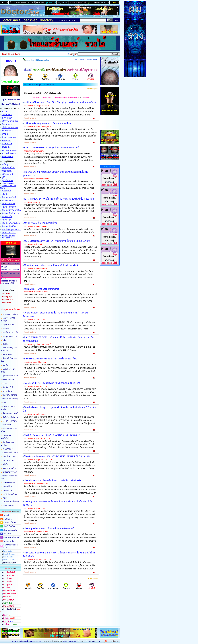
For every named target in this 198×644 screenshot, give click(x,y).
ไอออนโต (7, 534)
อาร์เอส (16, 264)
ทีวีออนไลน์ (7, 171)
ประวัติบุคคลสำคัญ (10, 399)
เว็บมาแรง (76, 78)
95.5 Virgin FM (8, 235)
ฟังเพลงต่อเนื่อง (9, 233)
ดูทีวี (3, 177)
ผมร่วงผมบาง (7, 118)
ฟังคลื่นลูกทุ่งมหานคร (11, 229)
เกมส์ (4, 498)
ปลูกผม (5, 134)
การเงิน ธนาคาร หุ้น (10, 332)
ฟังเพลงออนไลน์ (9, 197)
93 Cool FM (7, 238)
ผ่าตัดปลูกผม (7, 157)
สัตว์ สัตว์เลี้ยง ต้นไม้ (11, 453)
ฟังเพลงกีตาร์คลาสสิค (11, 210)
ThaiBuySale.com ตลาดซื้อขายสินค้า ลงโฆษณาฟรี (49, 528)
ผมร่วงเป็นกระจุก (9, 150)
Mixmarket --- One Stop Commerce (42, 289)
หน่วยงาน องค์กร (9, 468)
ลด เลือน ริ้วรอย (10, 523)
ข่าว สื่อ (5, 344)
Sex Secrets (8, 557)
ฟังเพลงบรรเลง (8, 204)
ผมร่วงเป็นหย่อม (9, 153)
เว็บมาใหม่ (45, 78)
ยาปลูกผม (6, 147)
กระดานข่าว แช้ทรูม (11, 314)
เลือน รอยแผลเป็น (10, 530)
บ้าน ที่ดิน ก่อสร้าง (10, 395)
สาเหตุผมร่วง (7, 131)
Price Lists (7, 551)
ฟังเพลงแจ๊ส (7, 217)
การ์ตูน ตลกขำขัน (10, 336)
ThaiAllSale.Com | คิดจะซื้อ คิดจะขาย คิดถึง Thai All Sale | (53, 480)
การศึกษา (6, 329)
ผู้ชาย (5, 403)
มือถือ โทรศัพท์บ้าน (10, 417)
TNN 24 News (8, 183)
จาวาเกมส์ (15, 270)
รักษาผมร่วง (7, 115)
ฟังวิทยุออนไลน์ (8, 168)
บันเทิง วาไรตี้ (8, 387)
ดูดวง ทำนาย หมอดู (10, 376)
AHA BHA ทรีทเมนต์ (11, 537)
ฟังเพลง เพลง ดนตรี (10, 413)
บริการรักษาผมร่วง (10, 121)
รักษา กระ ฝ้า (9, 541)
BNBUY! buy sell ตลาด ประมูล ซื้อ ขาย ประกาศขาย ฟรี (51, 148)
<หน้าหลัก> (28, 84)
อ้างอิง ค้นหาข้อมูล (10, 494)
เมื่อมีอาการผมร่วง (10, 128)
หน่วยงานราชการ (10, 472)
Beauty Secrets (9, 554)
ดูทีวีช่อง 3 (6, 191)
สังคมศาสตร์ (7, 449)
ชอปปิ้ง (5, 365)
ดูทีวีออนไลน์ (7, 174)
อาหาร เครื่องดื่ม (9, 483)
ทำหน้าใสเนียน (9, 526)
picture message (4, 280)
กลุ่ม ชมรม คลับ (9, 325)
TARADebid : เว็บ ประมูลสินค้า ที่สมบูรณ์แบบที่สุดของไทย (52, 383)
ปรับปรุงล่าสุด (60, 78)
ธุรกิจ (5, 383)
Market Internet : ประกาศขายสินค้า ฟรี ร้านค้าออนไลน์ (51, 265)
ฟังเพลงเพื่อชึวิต (9, 226)
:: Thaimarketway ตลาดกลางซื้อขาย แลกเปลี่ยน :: (48, 123)
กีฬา (4, 340)
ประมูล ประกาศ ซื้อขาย (45, 84)
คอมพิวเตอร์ (7, 355)
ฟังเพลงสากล (7, 200)
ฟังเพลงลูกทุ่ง (7, 220)
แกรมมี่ (9, 264)
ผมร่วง (4, 111)
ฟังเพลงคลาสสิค (9, 207)
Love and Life (9, 560)
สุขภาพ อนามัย (8, 460)
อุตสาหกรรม (7, 490)
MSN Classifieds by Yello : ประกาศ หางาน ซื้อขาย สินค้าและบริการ (57, 241)
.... (93, 118)
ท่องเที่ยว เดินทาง (9, 380)
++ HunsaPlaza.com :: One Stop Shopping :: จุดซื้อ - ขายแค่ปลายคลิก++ (60, 102)
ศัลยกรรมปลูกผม (9, 137)
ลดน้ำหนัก (7, 519)
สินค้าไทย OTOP (9, 457)
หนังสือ (5, 464)
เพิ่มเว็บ (79, 587)
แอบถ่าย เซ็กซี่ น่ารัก (11, 502)
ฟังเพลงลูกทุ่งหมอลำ (11, 223)
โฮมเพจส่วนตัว (8, 506)
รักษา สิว (7, 515)
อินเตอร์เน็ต (7, 486)
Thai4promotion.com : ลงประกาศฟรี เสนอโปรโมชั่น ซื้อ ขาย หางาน (57, 456)
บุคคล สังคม (7, 391)
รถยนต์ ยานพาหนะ (10, 421)
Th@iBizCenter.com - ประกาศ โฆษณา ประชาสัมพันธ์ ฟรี (52, 435)
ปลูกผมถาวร (7, 144)
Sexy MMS (9, 283)
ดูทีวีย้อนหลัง (7, 181)
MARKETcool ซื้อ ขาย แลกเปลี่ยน (41, 223)
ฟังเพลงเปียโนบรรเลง (11, 213)
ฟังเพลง (5, 194)
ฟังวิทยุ (5, 164)
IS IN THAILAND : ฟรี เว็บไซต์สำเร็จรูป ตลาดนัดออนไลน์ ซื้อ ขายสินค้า (59, 199)
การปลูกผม (6, 140)
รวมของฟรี (7, 425)
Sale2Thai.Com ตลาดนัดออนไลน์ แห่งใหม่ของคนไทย (51, 359)
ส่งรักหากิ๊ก (5, 273)
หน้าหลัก (30, 78)
